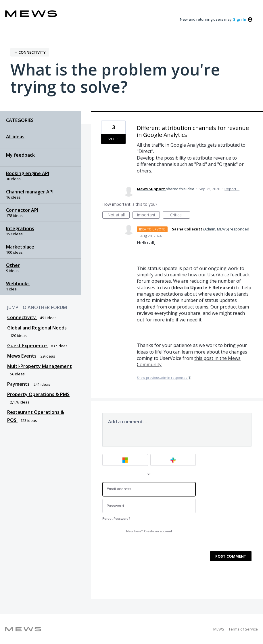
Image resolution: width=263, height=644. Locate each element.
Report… (232, 189)
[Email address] (149, 489)
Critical (180, 215)
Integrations (20, 228)
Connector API (22, 210)
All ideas (15, 137)
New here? (149, 531)
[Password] (149, 506)
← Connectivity (30, 52)
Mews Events (22, 356)
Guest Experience (28, 346)
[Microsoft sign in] (125, 460)
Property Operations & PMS (38, 394)
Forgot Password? (116, 519)
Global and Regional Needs (37, 328)
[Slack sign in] (173, 460)
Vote (113, 139)
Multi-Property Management (40, 366)
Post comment (231, 556)
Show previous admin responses (164, 378)
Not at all (119, 215)
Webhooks (18, 284)
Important (148, 215)
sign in (240, 19)
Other (13, 265)
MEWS (219, 629)
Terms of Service (243, 629)
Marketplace (20, 247)
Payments (19, 384)
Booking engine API (28, 173)
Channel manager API (30, 192)
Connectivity (22, 317)
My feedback (20, 155)
